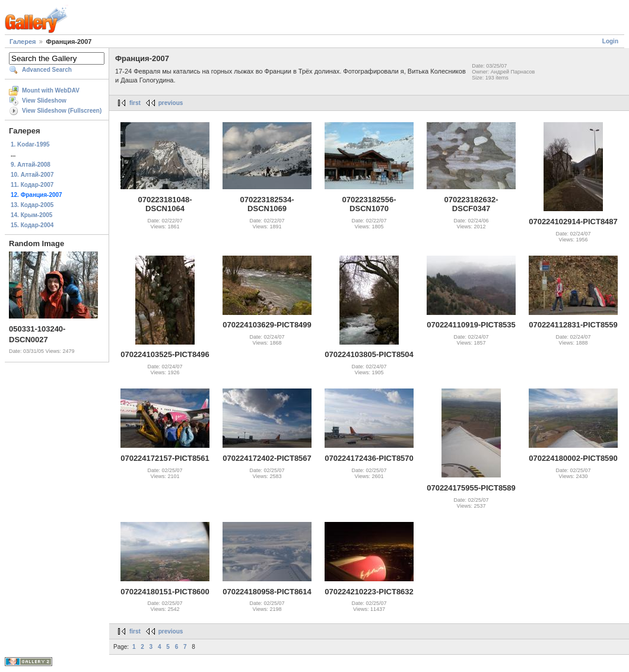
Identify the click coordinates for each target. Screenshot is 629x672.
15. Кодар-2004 (32, 225)
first (135, 103)
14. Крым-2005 (31, 215)
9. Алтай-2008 (31, 165)
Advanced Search (47, 70)
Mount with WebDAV (51, 90)
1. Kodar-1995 (30, 144)
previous (171, 103)
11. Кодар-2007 (32, 185)
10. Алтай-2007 (32, 175)
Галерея (23, 42)
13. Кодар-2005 (32, 205)
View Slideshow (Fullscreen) (62, 111)
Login (610, 41)
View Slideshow (44, 101)
